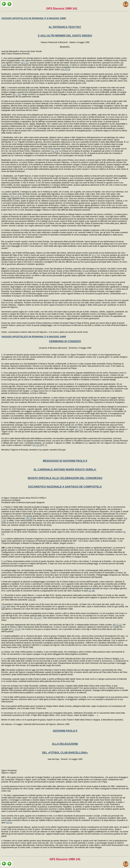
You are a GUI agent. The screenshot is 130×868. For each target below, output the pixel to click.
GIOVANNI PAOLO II (65, 731)
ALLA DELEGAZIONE (65, 744)
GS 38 (91, 591)
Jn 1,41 (25, 63)
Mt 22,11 (117, 625)
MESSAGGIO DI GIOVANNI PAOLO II (65, 461)
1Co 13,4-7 (16, 196)
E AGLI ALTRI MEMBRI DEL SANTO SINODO (65, 36)
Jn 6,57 (38, 618)
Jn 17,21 (96, 255)
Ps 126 (36, 445)
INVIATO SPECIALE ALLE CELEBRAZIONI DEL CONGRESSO (65, 478)
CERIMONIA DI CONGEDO (65, 341)
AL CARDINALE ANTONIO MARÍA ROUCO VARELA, (65, 470)
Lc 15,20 (16, 629)
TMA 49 (31, 600)
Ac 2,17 (79, 429)
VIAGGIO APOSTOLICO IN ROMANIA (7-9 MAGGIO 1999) (34, 18)
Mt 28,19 (66, 70)
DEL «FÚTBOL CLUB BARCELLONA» (65, 753)
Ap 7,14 (17, 94)
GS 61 (9, 823)
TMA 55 (29, 518)
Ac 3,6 (55, 151)
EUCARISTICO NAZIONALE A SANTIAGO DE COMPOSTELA (65, 487)
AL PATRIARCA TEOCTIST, (65, 27)
